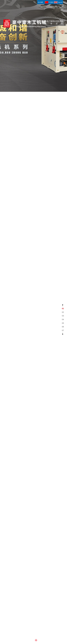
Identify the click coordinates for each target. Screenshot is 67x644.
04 (63, 319)
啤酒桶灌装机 (28, 578)
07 (63, 330)
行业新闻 (44, 480)
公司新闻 (23, 480)
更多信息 (33, 337)
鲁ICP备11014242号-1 (18, 598)
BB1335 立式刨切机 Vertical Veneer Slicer (56, 487)
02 (63, 312)
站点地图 (21, 592)
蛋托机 (18, 578)
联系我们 (60, 6)
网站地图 (13, 592)
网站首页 (23, 6)
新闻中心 (44, 6)
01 (63, 308)
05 (63, 323)
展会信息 (55, 6)
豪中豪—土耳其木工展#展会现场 (25, 487)
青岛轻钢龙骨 (39, 578)
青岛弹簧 (9, 581)
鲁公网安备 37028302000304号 (22, 595)
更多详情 (33, 527)
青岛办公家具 (29, 581)
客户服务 (50, 6)
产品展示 (33, 6)
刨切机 (28, 5)
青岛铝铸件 (50, 578)
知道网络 (36, 592)
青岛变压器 (18, 581)
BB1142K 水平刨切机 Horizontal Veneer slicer (25, 505)
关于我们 (39, 6)
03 (63, 316)
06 (63, 327)
